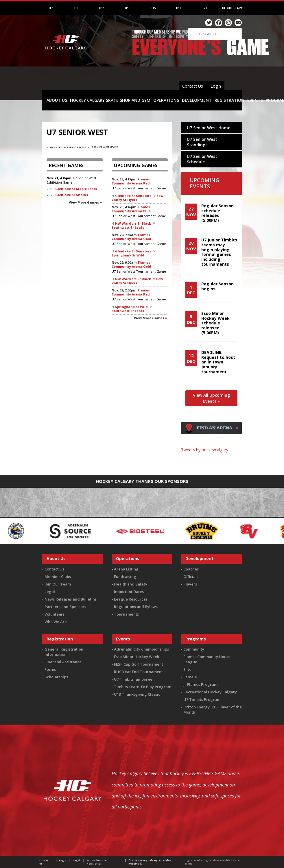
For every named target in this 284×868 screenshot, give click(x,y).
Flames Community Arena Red (131, 181)
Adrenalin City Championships (141, 649)
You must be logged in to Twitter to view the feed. (212, 461)
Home (51, 147)
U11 (102, 8)
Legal (50, 592)
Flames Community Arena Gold (131, 237)
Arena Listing (126, 569)
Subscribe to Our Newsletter (98, 862)
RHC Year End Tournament (138, 672)
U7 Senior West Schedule (202, 159)
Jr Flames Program (200, 684)
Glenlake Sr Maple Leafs (76, 189)
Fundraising (125, 577)
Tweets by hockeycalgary (205, 450)
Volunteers (55, 614)
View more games (84, 202)
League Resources (131, 599)
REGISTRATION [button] (229, 100)
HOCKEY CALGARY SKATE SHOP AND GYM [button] (110, 100)
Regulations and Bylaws (136, 607)
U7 (51, 8)
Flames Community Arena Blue (131, 209)
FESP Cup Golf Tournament (139, 664)
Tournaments (126, 614)
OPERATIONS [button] (166, 100)
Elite (187, 669)
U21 (204, 8)
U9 (76, 8)
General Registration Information (64, 652)
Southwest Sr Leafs (128, 227)
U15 (153, 8)
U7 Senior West (75, 147)
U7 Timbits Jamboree (133, 679)
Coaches (191, 569)
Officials (191, 577)
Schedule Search (232, 8)
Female (190, 677)
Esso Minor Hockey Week (137, 657)
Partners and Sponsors (65, 607)
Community (194, 649)
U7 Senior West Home (209, 128)
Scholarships (56, 677)
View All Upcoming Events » (211, 398)
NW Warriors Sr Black (133, 223)
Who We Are (56, 622)
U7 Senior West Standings (202, 142)
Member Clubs (58, 577)
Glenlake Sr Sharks (72, 195)
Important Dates (129, 592)
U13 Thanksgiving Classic (137, 694)
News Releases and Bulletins (71, 599)
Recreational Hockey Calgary (210, 692)
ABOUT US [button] (57, 100)
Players (190, 584)
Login (216, 86)
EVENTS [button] (255, 100)
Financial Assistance (63, 662)
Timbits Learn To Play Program (143, 687)
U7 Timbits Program (202, 699)
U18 (179, 8)
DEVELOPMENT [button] (197, 100)
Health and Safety (131, 584)
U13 (128, 8)
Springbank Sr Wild (128, 255)
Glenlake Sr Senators (133, 196)
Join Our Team (58, 584)
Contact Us (193, 86)
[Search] (215, 34)
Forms (50, 669)
